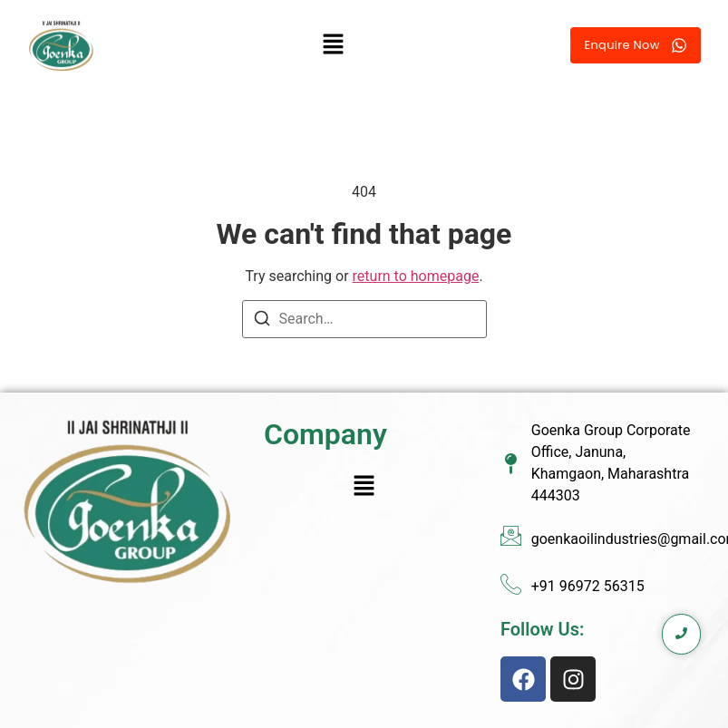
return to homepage (416, 276)
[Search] (262, 321)
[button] (333, 45)
